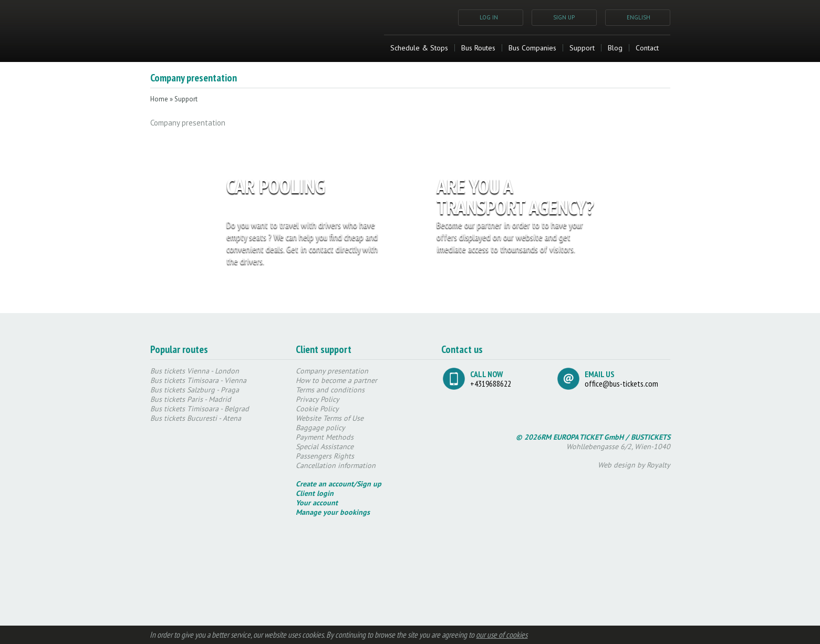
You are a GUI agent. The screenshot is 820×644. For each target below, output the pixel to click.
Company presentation (332, 371)
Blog (615, 48)
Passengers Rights (325, 456)
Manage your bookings (333, 512)
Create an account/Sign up (339, 484)
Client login (315, 493)
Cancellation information (336, 465)
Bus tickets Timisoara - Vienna (198, 380)
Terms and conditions (330, 390)
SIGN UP (564, 17)
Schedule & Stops (419, 48)
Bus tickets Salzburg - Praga (195, 390)
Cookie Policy (317, 409)
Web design (616, 465)
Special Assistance (325, 446)
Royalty (658, 465)
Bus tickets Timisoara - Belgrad (200, 409)
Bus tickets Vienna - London (195, 371)
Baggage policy (320, 428)
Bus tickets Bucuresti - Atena (196, 418)
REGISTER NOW (354, 286)
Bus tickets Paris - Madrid (191, 399)
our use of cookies (502, 635)
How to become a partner (336, 380)
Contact (647, 48)
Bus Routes (478, 48)
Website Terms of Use (330, 418)
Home (159, 99)
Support (582, 48)
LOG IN (489, 17)
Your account (317, 503)
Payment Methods (325, 437)
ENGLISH (639, 17)
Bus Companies (532, 48)
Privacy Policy (318, 399)
